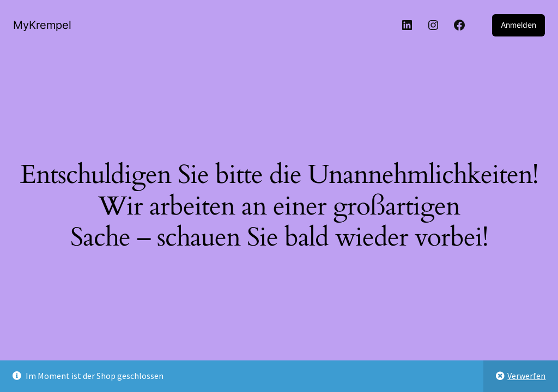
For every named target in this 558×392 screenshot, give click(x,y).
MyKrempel (42, 25)
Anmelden (518, 25)
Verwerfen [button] (526, 376)
